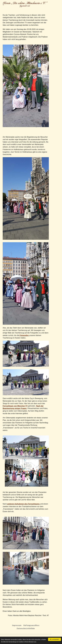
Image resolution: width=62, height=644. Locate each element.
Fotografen (24, 335)
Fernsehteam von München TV (15, 406)
